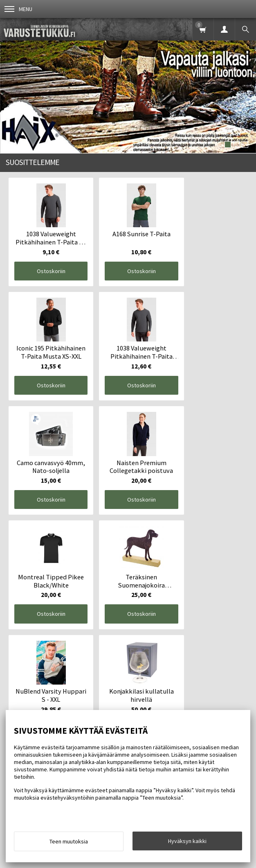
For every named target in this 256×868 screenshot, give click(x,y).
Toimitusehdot (76, 682)
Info (42, 682)
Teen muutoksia (69, 841)
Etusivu (17, 682)
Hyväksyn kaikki (187, 841)
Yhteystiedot (121, 682)
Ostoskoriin (47, 266)
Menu (18, 9)
